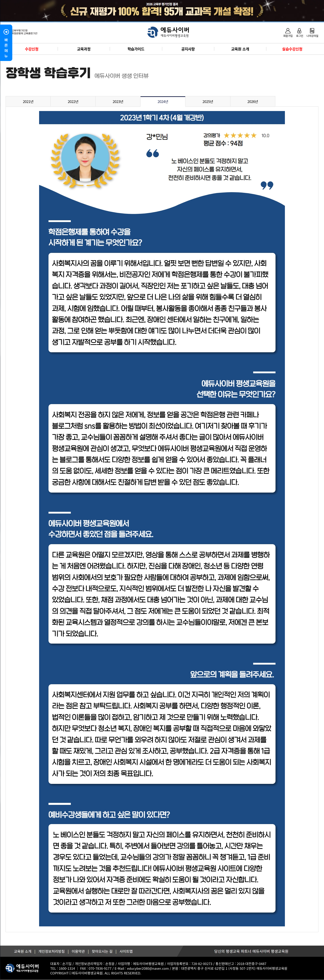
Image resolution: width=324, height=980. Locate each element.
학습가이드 (136, 49)
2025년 (208, 101)
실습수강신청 (292, 49)
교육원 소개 (240, 49)
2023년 (118, 101)
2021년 (28, 101)
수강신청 (32, 49)
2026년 (253, 101)
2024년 (163, 101)
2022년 (73, 101)
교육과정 (84, 49)
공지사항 (188, 49)
